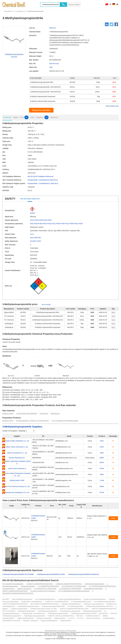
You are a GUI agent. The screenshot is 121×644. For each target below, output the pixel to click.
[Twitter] (112, 24)
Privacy (69, 631)
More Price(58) (46, 305)
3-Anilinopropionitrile (28, 586)
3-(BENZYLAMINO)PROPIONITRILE (69, 584)
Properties (7, 117)
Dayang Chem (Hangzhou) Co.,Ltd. (17, 492)
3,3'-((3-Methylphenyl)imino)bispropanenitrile (74, 591)
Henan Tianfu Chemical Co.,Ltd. (17, 447)
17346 (102, 480)
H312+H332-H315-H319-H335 (41, 220)
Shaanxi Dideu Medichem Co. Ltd (17, 441)
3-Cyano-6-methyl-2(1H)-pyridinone (43, 591)
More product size (112, 106)
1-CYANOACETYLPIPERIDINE (70, 589)
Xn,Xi (32, 234)
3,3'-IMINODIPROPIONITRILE (48, 586)
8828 (102, 474)
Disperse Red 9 (8, 421)
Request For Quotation (41, 110)
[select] (26, 431)
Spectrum (54, 117)
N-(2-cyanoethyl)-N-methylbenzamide (65, 421)
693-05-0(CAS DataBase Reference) (40, 176)
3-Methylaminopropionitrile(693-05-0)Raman (84, 574)
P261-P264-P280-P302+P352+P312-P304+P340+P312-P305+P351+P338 (56, 224)
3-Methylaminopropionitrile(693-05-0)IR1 (51, 574)
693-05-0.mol (54, 64)
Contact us (63, 631)
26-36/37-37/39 (35, 241)
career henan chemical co (17, 468)
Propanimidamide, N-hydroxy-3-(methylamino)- (33, 421)
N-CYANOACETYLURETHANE (45, 589)
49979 (102, 462)
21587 (102, 447)
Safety (16, 117)
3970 (102, 441)
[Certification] (92, 521)
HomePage (48, 631)
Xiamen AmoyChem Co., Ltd (17, 453)
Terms (74, 631)
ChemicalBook (8, 11)
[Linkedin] (107, 24)
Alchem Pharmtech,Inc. (17, 458)
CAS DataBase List (20, 11)
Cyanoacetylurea (8, 589)
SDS (51, 67)
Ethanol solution (8, 413)
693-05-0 (53, 28)
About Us (55, 631)
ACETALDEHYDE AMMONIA (27, 413)
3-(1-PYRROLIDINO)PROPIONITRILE (102, 586)
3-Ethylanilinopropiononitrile (94, 584)
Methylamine (55, 413)
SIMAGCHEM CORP (17, 480)
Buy (113, 312)
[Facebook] (116, 24)
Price (24, 117)
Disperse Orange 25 (24, 589)
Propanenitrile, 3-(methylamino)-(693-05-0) (43, 180)
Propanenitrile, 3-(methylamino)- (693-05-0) (43, 183)
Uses (32, 117)
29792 (102, 468)
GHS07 (33, 213)
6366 (102, 453)
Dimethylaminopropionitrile (93, 589)
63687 (102, 458)
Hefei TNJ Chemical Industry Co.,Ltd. (17, 486)
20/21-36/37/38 (35, 238)
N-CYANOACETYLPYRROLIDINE (74, 586)
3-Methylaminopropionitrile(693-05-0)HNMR (18, 574)
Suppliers (42, 117)
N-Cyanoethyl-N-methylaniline (13, 584)
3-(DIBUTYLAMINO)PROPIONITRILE (40, 584)
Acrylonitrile (44, 413)
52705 (102, 492)
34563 (102, 486)
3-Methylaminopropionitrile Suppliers (22, 427)
